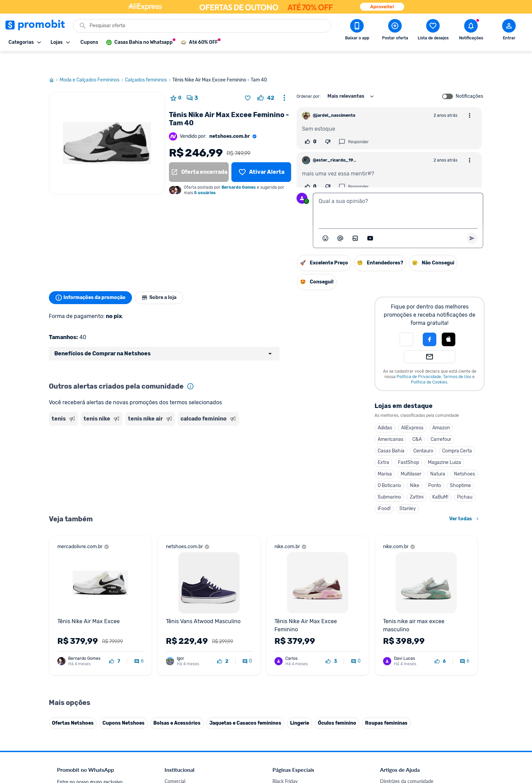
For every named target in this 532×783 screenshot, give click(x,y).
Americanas (391, 421)
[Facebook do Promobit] (389, 736)
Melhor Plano (178, 705)
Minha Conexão (181, 721)
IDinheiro (174, 697)
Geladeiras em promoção (298, 656)
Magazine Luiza (444, 444)
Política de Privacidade (419, 359)
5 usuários (205, 175)
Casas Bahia (391, 433)
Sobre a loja (165, 280)
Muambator (177, 729)
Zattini (417, 479)
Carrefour (441, 421)
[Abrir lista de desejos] (433, 31)
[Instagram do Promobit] (427, 736)
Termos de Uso (457, 359)
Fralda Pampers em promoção (304, 664)
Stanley (408, 491)
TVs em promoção (291, 672)
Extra (383, 444)
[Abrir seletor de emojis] (325, 220)
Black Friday (285, 623)
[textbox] (398, 191)
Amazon (441, 410)
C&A (417, 421)
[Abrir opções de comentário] (470, 97)
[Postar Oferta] (395, 31)
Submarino (389, 479)
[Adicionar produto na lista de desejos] (248, 80)
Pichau (465, 479)
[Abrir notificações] (471, 31)
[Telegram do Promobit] (465, 736)
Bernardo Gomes (239, 169)
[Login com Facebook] (430, 321)
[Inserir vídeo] (370, 220)
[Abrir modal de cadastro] (509, 31)
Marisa (385, 456)
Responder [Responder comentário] (354, 124)
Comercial (175, 623)
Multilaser (411, 456)
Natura (438, 456)
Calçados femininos (149, 62)
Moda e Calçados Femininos (92, 62)
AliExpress (412, 410)
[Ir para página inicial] (54, 62)
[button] (406, 321)
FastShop (408, 444)
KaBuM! (440, 479)
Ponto (435, 468)
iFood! (384, 491)
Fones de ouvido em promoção (305, 640)
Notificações (469, 78)
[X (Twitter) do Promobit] (408, 736)
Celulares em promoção (297, 631)
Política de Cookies (429, 364)
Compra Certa (457, 433)
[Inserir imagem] (355, 220)
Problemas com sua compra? (410, 648)
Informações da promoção (92, 280)
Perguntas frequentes (402, 640)
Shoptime (460, 468)
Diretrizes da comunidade (407, 623)
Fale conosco (178, 631)
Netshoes (464, 456)
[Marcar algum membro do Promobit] (340, 220)
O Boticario (389, 468)
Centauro (423, 433)
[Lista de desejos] (261, 154)
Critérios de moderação (404, 631)
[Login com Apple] (449, 321)
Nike (415, 468)
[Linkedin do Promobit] (446, 736)
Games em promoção (295, 648)
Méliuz (171, 713)
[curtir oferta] (266, 80)
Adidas (385, 410)
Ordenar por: (309, 78)
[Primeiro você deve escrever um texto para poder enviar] (472, 220)
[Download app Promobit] (357, 31)
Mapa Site (175, 664)
